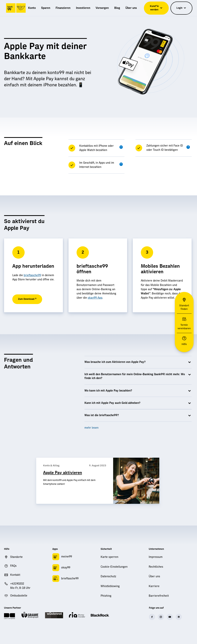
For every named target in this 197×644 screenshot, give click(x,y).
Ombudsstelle (19, 596)
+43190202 (17, 584)
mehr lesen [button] (91, 428)
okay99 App (95, 298)
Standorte (16, 557)
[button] (121, 147)
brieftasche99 (32, 275)
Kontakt (15, 575)
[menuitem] (32, 8)
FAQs (13, 566)
